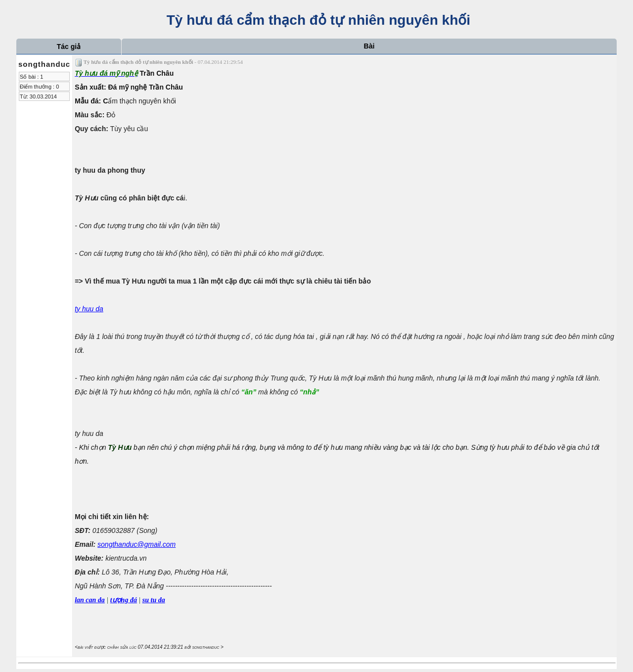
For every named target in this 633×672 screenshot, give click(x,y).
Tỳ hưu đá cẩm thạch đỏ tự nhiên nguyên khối (316, 20)
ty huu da (89, 309)
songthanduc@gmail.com (136, 544)
